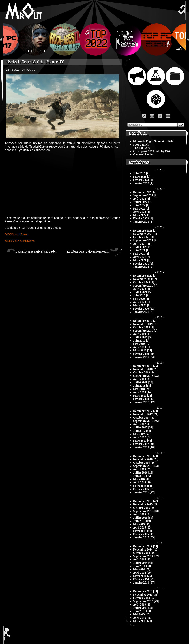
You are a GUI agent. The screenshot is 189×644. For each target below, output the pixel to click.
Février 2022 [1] (143, 218)
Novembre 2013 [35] (146, 595)
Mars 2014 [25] (143, 576)
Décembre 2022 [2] (145, 192)
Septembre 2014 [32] (146, 556)
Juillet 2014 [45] (143, 563)
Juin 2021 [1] (141, 250)
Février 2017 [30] (144, 444)
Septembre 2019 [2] (145, 331)
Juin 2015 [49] (142, 521)
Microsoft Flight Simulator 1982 (153, 141)
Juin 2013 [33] (142, 611)
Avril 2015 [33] (142, 528)
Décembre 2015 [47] (146, 501)
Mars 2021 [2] (142, 260)
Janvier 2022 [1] (143, 222)
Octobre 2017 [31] (144, 418)
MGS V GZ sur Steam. (20, 241)
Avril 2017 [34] (142, 437)
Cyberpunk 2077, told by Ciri (152, 151)
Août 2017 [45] (142, 424)
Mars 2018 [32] (143, 396)
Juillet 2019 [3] (142, 337)
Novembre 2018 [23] (146, 369)
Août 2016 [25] (142, 469)
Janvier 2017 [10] (144, 447)
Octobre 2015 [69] (144, 508)
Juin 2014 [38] (142, 566)
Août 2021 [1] (142, 244)
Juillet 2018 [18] (143, 382)
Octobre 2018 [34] (144, 372)
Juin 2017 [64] (142, 431)
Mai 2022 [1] (141, 209)
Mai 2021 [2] (141, 254)
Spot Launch (141, 145)
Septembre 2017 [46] (146, 421)
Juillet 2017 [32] (143, 427)
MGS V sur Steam (17, 234)
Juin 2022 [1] (141, 205)
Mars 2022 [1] (142, 215)
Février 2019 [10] (144, 354)
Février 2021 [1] (143, 264)
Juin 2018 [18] (142, 386)
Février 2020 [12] (144, 309)
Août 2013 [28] (142, 604)
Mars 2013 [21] (143, 621)
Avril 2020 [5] (142, 302)
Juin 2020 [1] (141, 295)
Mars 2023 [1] (142, 177)
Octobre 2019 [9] (144, 327)
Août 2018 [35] (142, 379)
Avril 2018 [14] (142, 392)
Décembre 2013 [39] (146, 591)
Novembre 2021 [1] (145, 234)
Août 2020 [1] (142, 289)
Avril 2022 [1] (142, 212)
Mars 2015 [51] (143, 531)
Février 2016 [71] (144, 489)
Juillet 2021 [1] (142, 247)
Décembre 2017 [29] (146, 411)
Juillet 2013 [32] (143, 608)
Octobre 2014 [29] (144, 553)
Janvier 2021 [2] (143, 267)
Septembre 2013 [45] (146, 601)
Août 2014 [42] (142, 559)
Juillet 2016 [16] (143, 473)
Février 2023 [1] (143, 180)
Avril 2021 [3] (142, 257)
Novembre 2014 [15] (146, 549)
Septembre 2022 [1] (145, 195)
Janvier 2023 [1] (143, 183)
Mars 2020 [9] (142, 305)
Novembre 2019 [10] (146, 324)
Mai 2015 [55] (142, 524)
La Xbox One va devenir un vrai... (93, 250)
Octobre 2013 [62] (144, 598)
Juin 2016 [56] (142, 476)
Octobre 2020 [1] (144, 282)
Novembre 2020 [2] (145, 279)
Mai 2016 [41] (142, 479)
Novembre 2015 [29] (146, 504)
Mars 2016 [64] (143, 486)
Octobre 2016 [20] (144, 463)
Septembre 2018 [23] (146, 376)
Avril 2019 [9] (142, 347)
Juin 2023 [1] (141, 173)
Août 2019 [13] (142, 334)
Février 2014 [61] (144, 579)
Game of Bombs (143, 154)
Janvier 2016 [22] (144, 492)
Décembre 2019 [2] (145, 321)
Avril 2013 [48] (142, 618)
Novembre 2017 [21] (146, 414)
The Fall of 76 (142, 148)
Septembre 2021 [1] (145, 240)
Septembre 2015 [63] (146, 511)
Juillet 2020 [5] (142, 292)
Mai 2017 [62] (142, 434)
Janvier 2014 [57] (144, 582)
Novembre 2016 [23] (146, 459)
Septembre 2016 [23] (146, 466)
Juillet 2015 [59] (143, 518)
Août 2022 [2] (142, 199)
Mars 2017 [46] (143, 441)
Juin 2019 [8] (141, 341)
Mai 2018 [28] (142, 389)
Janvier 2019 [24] (144, 357)
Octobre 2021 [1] (144, 237)
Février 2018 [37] (144, 399)
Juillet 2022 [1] (142, 202)
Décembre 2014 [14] (146, 546)
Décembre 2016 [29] (146, 456)
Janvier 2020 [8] (143, 312)
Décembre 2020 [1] (145, 276)
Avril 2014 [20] (142, 573)
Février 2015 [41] (144, 534)
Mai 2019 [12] (142, 344)
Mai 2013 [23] (142, 614)
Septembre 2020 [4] (145, 286)
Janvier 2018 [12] (144, 402)
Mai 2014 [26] (142, 569)
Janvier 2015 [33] (144, 537)
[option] (95, 40)
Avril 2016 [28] (142, 482)
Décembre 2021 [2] (145, 231)
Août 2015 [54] (142, 514)
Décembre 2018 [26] (146, 366)
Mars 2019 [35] (143, 350)
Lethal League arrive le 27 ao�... (32, 250)
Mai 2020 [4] (141, 299)
